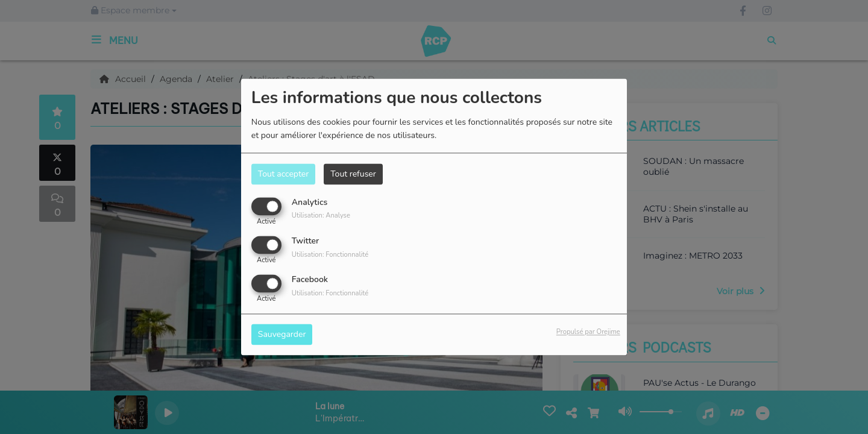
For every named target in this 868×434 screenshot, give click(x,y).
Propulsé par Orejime (588, 332)
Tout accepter (283, 174)
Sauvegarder (282, 335)
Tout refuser (353, 174)
